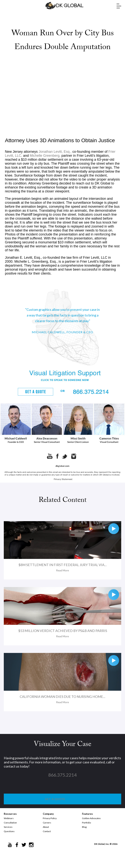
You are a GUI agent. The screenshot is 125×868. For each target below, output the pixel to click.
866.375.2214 (62, 775)
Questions (9, 831)
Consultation (10, 823)
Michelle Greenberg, (45, 156)
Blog (84, 827)
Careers (47, 823)
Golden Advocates (91, 818)
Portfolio (86, 823)
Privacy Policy (50, 818)
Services (8, 827)
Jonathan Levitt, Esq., (55, 152)
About (46, 827)
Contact (47, 831)
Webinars (9, 818)
